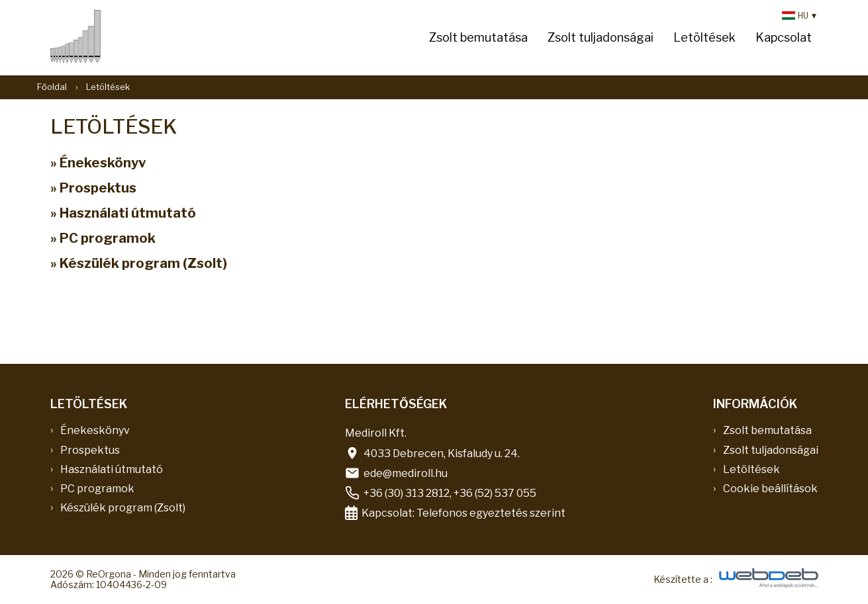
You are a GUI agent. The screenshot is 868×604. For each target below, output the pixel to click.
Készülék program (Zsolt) (123, 508)
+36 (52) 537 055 (495, 493)
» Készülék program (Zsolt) (139, 263)
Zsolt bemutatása (478, 37)
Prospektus (90, 450)
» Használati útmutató (123, 213)
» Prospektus (93, 188)
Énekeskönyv (95, 430)
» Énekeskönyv (98, 163)
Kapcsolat (784, 37)
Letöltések (704, 37)
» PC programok (103, 238)
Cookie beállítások (770, 489)
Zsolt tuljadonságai (601, 37)
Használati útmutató (112, 469)
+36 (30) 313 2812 (407, 493)
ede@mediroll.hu (406, 473)
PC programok (97, 489)
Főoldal (52, 87)
